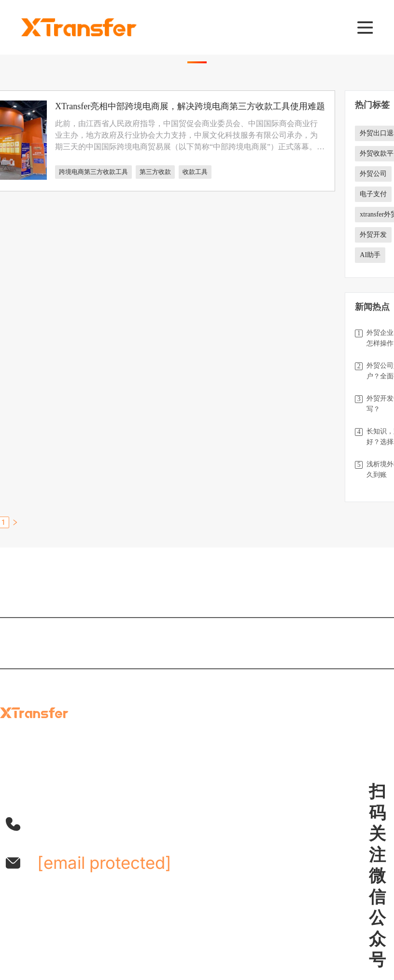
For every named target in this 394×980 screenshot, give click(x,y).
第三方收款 (155, 172)
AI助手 (370, 255)
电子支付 (373, 194)
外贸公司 (373, 174)
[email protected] (104, 863)
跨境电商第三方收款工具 (93, 172)
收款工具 (195, 172)
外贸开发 (373, 235)
